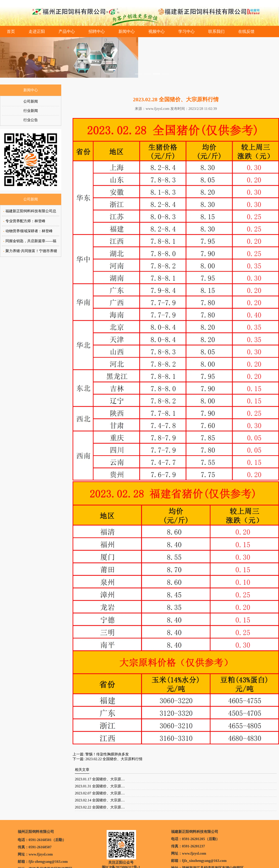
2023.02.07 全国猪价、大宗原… (100, 793)
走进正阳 (37, 31)
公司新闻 (31, 101)
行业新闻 (31, 111)
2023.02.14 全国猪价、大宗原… (100, 800)
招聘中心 (97, 31)
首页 (11, 31)
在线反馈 (246, 31)
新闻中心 (127, 31)
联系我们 (216, 31)
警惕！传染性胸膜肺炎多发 (107, 754)
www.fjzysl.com (158, 109)
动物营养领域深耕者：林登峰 (29, 231)
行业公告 (31, 120)
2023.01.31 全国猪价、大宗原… (100, 786)
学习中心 (186, 31)
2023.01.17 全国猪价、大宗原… (100, 779)
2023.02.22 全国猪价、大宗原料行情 (113, 759)
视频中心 (157, 31)
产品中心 (67, 31)
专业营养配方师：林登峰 (25, 221)
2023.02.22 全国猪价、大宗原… (100, 807)
